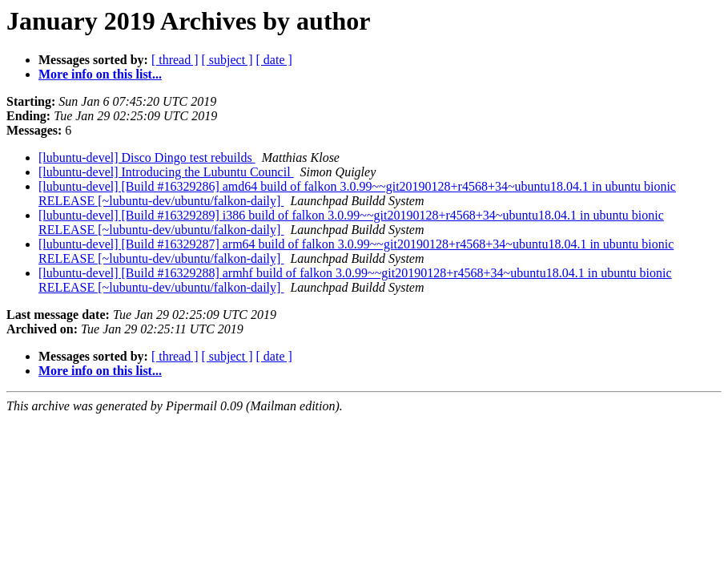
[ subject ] (227, 60)
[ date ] (274, 60)
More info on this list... (100, 74)
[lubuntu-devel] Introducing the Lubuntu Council (166, 172)
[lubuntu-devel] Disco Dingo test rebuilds (147, 157)
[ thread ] (175, 60)
